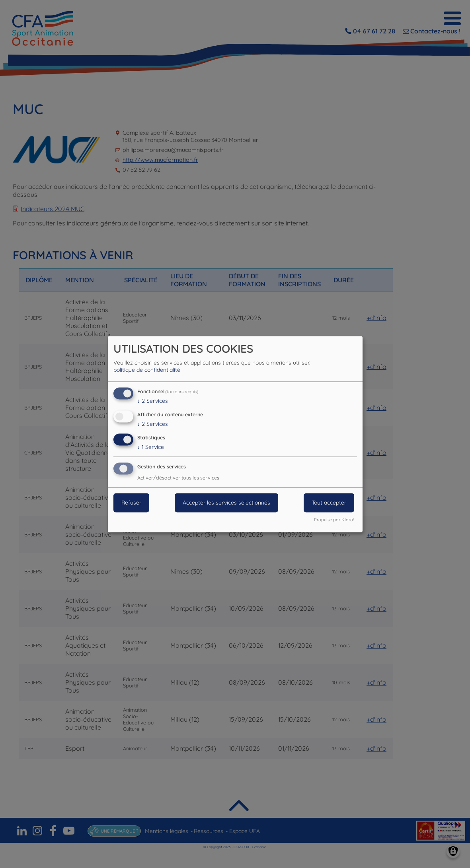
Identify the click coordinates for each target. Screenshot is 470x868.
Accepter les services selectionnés (226, 503)
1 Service (151, 447)
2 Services (153, 401)
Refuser (131, 503)
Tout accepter (329, 503)
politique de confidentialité (147, 370)
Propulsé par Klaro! (334, 520)
